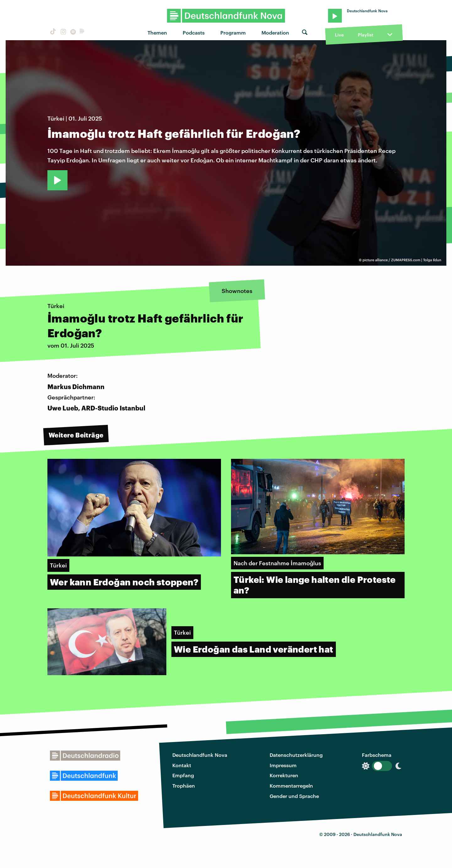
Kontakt (182, 765)
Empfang (183, 775)
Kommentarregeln (291, 786)
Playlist (366, 35)
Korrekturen (284, 775)
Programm (233, 33)
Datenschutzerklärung (296, 755)
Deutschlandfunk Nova (200, 755)
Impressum (283, 765)
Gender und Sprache (294, 796)
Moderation (275, 33)
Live (339, 35)
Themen (157, 33)
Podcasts (194, 33)
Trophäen (184, 786)
